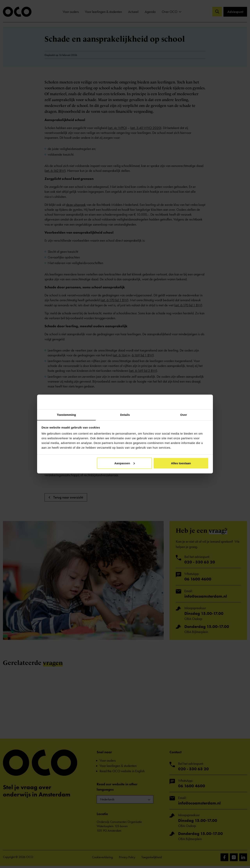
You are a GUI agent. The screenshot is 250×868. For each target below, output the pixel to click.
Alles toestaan (181, 463)
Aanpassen (125, 463)
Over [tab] (184, 415)
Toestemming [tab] (66, 415)
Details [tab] (125, 415)
